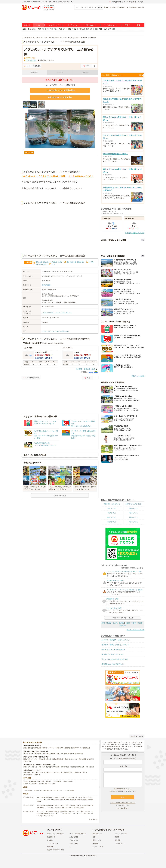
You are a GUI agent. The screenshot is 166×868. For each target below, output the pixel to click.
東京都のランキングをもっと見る (123, 618)
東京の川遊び (28, 761)
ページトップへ (137, 736)
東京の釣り (60, 748)
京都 (87, 29)
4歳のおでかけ (112, 513)
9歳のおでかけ (134, 522)
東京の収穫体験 (67, 754)
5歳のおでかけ (134, 513)
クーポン (60, 72)
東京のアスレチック (71, 759)
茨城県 (109, 623)
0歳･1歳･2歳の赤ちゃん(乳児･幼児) (49, 262)
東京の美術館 (80, 767)
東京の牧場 (68, 748)
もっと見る (92, 819)
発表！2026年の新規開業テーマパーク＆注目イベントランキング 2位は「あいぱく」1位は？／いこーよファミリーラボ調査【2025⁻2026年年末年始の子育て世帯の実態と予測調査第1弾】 (65, 800)
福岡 (113, 29)
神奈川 (47, 29)
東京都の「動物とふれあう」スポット (116, 645)
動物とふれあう (125, 7)
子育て (127, 25)
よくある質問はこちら (123, 805)
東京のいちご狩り (80, 772)
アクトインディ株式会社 (116, 830)
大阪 (84, 29)
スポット (27, 25)
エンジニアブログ (98, 847)
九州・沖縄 (108, 29)
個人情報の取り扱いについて (123, 789)
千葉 (52, 29)
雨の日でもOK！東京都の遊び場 (113, 650)
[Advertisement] (60, 196)
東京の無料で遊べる (45, 759)
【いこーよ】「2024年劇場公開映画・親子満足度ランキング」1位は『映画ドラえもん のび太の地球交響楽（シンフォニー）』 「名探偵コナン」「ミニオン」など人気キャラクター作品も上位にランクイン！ (65, 813)
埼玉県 (127, 623)
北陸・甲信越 (72, 29)
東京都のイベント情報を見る (60, 97)
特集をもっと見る (138, 376)
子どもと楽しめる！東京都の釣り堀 (115, 659)
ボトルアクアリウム (48, 331)
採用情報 (95, 843)
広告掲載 (50, 840)
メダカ (57, 331)
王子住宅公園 (46, 285)
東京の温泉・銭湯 (29, 772)
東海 (60, 29)
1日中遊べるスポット (138, 7)
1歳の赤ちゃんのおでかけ (134, 504)
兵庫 (91, 29)
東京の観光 (86, 748)
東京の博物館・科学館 (68, 767)
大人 (53, 264)
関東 (39, 29)
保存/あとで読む (116, 2)
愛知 (64, 29)
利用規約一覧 (51, 837)
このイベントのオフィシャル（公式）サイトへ (57, 312)
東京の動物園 (37, 748)
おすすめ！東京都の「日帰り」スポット (116, 640)
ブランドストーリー (121, 834)
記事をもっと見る (60, 495)
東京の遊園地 (28, 748)
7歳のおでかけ (134, 517)
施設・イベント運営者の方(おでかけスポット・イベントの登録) (54, 790)
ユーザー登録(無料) (130, 2)
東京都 (140, 623)
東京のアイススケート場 (55, 772)
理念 (94, 837)
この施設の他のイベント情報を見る (60, 90)
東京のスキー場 (41, 772)
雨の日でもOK (114, 7)
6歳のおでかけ (112, 517)
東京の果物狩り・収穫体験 (32, 775)
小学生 (91, 262)
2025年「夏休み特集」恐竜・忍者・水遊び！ (37, 781)
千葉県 (134, 623)
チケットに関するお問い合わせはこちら (123, 803)
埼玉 (55, 29)
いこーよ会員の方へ (123, 808)
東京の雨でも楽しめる (30, 767)
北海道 (33, 29)
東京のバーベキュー (49, 748)
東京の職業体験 (78, 754)
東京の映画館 (55, 767)
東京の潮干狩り (68, 772)
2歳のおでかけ (112, 508)
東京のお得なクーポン (30, 759)
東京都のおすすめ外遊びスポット (114, 664)
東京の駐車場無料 (58, 759)
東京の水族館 (90, 767)
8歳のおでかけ (112, 522)
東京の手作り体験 (40, 754)
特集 (139, 25)
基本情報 (34, 72)
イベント (39, 25)
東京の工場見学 (28, 754)
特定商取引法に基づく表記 (55, 850)
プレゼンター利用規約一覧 (78, 834)
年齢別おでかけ (91, 25)
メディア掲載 (74, 843)
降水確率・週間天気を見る (86, 369)
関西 (80, 29)
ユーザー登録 (28, 790)
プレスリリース (120, 843)
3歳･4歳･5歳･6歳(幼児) (75, 262)
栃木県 (115, 623)
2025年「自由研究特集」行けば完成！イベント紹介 (39, 784)
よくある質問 (74, 837)
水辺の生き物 (64, 331)
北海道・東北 (26, 29)
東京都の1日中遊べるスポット (113, 654)
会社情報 (118, 840)
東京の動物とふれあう (54, 754)
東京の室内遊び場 (44, 767)
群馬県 (121, 623)
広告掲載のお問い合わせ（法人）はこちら (123, 791)
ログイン (141, 2)
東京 (43, 29)
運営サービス (97, 840)
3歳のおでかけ (134, 508)
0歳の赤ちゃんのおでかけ (112, 504)
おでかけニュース (111, 25)
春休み (106, 7)
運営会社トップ (97, 834)
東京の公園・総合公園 (86, 759)
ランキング (75, 25)
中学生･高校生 (41, 264)
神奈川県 (123, 625)
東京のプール (77, 748)
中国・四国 (98, 29)
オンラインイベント (56, 25)
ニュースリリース (53, 843)
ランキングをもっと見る (136, 630)
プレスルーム (74, 840)
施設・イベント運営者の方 (55, 834)
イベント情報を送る (32, 66)
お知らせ (86, 72)
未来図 (117, 837)
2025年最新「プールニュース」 (64, 781)
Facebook (50, 847)
